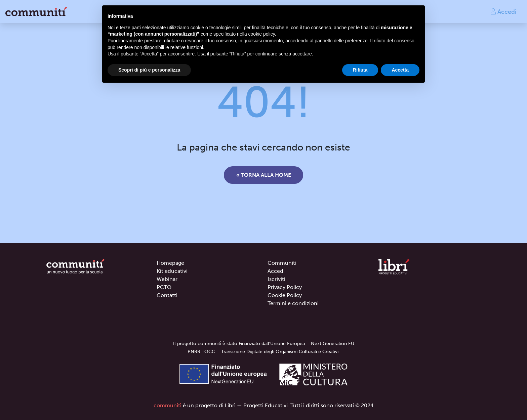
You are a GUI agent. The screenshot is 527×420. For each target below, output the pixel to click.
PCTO (164, 287)
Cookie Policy (285, 295)
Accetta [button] (400, 70)
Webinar (167, 279)
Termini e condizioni (293, 303)
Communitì (282, 263)
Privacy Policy (285, 287)
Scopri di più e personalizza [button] (149, 70)
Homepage (170, 263)
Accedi (503, 11)
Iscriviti (276, 279)
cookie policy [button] (262, 34)
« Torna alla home (264, 175)
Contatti (167, 295)
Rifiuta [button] (360, 70)
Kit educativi (172, 271)
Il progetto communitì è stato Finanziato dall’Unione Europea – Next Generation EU (264, 344)
